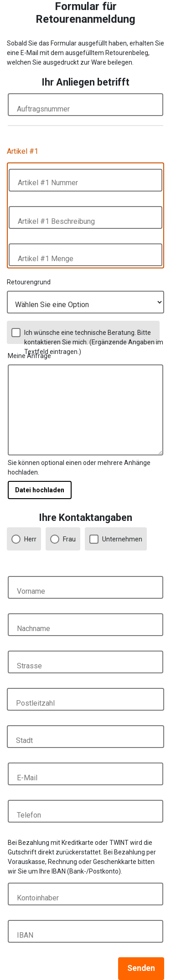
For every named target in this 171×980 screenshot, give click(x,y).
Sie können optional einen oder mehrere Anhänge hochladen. (79, 467)
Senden (141, 968)
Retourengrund (29, 282)
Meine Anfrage (29, 356)
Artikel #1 (23, 151)
